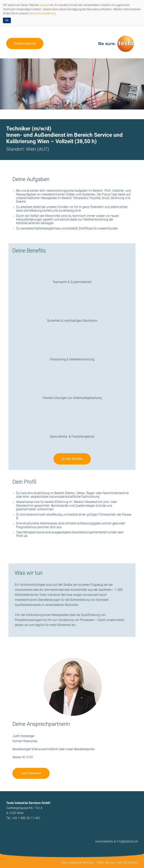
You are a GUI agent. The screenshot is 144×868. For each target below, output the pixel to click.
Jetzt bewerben (31, 773)
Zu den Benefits (72, 459)
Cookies (44, 5)
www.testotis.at (106, 841)
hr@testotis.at (128, 841)
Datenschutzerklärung (42, 13)
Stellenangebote (25, 43)
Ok (7, 20)
